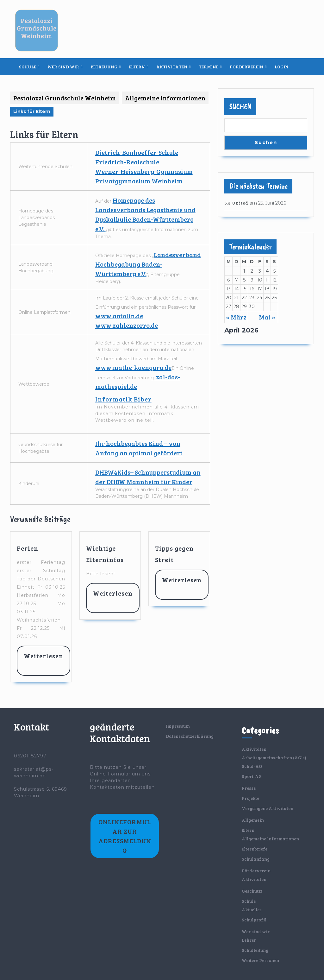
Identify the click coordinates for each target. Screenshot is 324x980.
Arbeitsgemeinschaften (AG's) (274, 758)
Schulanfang (256, 859)
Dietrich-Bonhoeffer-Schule (137, 152)
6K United (236, 203)
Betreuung (104, 67)
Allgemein (253, 820)
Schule (28, 67)
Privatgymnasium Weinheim (139, 181)
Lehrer (249, 940)
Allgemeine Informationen (165, 98)
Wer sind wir (63, 67)
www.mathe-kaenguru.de (133, 367)
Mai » (267, 317)
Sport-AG (252, 776)
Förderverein (246, 67)
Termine (209, 67)
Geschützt (252, 891)
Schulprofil (254, 920)
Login (282, 67)
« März (236, 317)
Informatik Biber (123, 399)
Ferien (28, 548)
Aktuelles (252, 910)
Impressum (178, 726)
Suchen (240, 106)
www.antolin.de (119, 316)
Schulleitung (255, 950)
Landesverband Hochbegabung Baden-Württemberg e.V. (148, 264)
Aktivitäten (172, 67)
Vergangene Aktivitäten (268, 808)
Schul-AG (252, 766)
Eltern (137, 67)
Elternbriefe (255, 849)
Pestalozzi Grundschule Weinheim (65, 98)
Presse (249, 788)
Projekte (250, 798)
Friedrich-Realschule (127, 162)
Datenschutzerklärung (190, 736)
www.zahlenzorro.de (127, 325)
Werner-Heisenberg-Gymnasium (144, 171)
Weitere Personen (260, 960)
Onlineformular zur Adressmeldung (125, 836)
